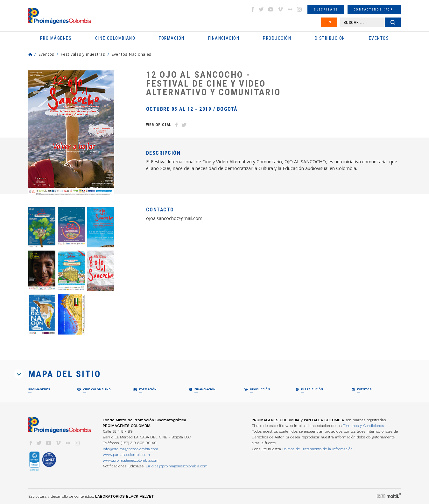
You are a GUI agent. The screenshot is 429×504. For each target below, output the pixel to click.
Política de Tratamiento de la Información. (318, 449)
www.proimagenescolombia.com (131, 460)
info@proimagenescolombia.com (130, 449)
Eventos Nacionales (132, 54)
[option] (71, 134)
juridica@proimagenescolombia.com (177, 466)
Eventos (46, 54)
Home (30, 54)
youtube (271, 9)
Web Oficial (159, 125)
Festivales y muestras (83, 54)
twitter (261, 9)
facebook (253, 9)
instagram (299, 9)
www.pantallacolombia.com (126, 455)
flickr (290, 9)
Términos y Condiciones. (364, 426)
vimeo (280, 9)
